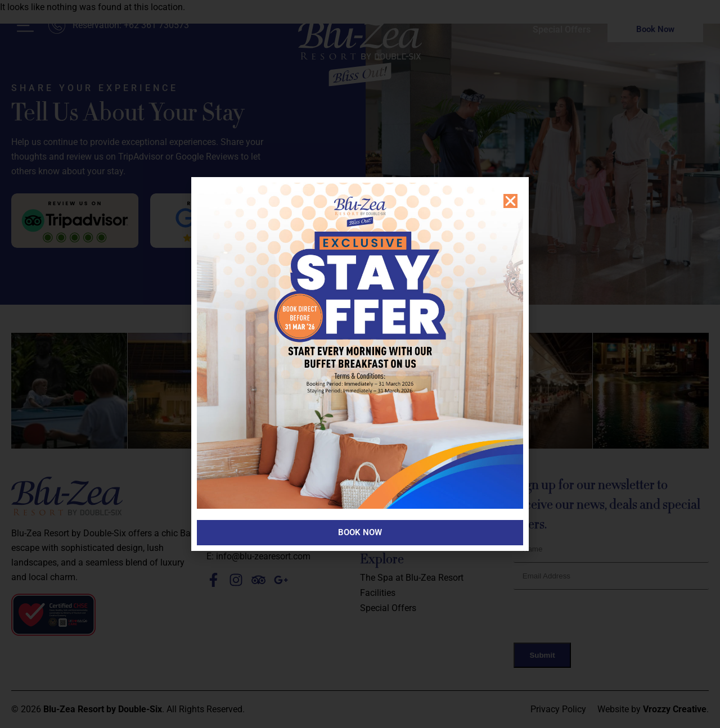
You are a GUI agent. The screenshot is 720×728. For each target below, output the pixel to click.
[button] (510, 201)
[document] (360, 364)
